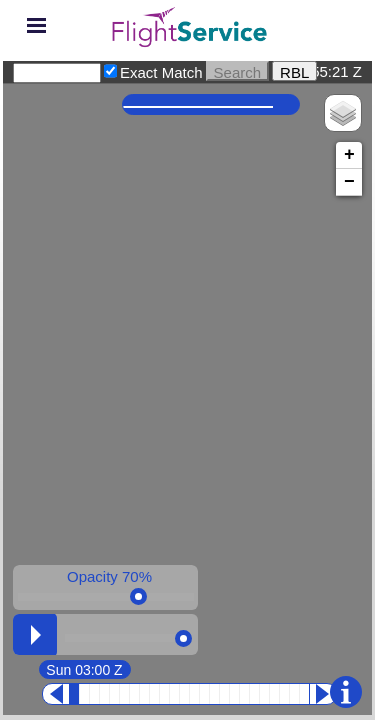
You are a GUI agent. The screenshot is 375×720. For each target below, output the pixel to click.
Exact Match (161, 72)
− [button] (349, 182)
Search (238, 71)
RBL (294, 71)
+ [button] (349, 155)
